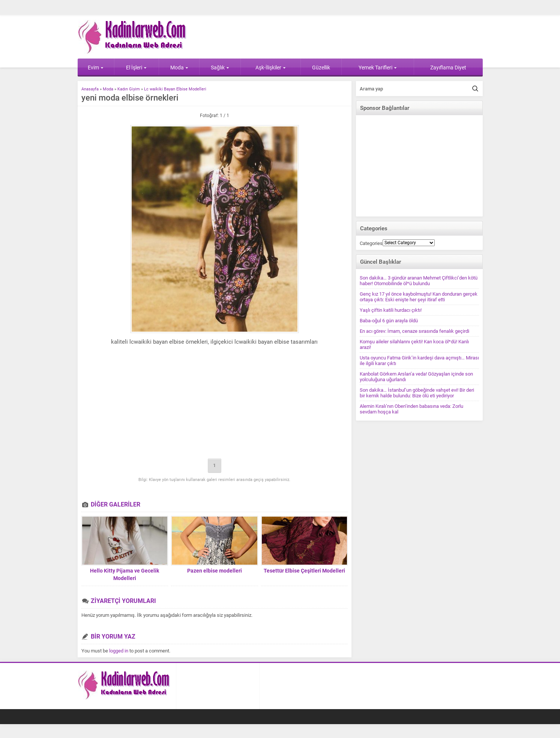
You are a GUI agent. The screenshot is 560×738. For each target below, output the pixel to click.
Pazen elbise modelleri (215, 571)
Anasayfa (90, 89)
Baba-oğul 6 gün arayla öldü (389, 321)
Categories (371, 243)
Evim (96, 68)
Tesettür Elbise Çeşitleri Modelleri (304, 571)
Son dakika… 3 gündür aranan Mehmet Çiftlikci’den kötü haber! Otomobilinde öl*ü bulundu (419, 281)
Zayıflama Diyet (448, 68)
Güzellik (321, 68)
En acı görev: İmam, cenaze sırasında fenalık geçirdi (414, 331)
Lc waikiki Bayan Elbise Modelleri (175, 89)
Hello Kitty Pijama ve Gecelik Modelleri (125, 574)
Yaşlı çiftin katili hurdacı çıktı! (391, 310)
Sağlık (220, 68)
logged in (119, 651)
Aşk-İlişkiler (271, 68)
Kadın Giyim (129, 89)
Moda (179, 68)
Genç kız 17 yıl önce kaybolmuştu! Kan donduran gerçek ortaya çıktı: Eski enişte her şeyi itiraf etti (419, 297)
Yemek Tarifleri (378, 68)
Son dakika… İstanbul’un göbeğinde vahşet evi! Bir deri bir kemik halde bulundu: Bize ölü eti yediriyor (417, 393)
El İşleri (136, 68)
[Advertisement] (215, 403)
